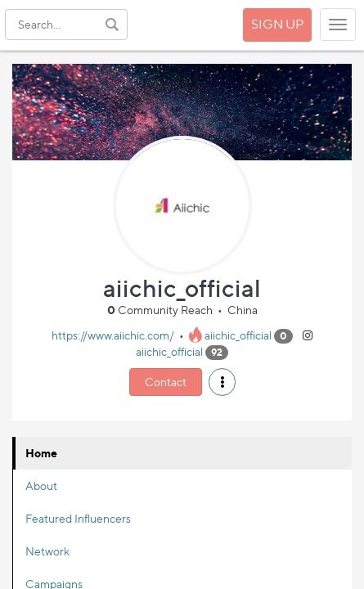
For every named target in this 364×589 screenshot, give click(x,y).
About (41, 486)
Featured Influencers (78, 518)
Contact (166, 382)
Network (47, 551)
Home (41, 453)
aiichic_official (238, 335)
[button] (222, 382)
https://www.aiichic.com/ (113, 335)
